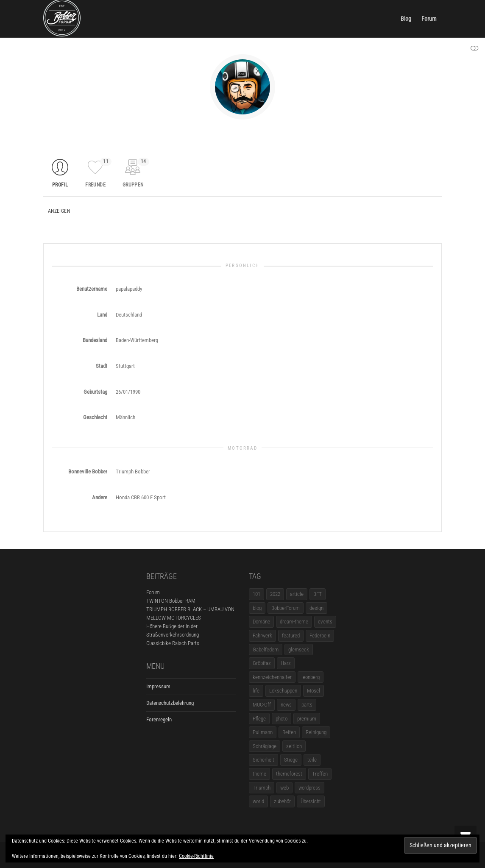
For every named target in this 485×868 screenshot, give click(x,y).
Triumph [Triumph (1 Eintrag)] (262, 788)
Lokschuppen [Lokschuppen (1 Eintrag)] (283, 691)
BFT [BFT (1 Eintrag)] (318, 594)
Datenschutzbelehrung (170, 703)
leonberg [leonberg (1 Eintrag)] (311, 677)
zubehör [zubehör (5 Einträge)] (282, 801)
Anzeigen (59, 211)
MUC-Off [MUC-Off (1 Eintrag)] (262, 705)
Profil (60, 185)
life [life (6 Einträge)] (256, 691)
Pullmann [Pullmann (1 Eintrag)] (263, 732)
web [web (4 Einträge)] (284, 788)
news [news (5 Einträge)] (286, 705)
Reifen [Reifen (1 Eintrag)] (289, 732)
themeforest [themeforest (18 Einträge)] (289, 774)
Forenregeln (159, 719)
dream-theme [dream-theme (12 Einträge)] (294, 622)
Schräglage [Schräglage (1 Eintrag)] (265, 746)
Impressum (158, 686)
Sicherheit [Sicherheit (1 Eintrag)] (263, 760)
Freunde (98, 173)
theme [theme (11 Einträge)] (259, 774)
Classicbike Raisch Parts (173, 643)
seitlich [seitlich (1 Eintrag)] (294, 746)
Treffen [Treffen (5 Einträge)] (320, 774)
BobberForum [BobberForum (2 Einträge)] (286, 608)
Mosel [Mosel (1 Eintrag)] (314, 691)
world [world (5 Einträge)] (258, 801)
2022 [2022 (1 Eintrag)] (275, 594)
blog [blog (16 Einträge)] (257, 608)
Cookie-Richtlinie (196, 856)
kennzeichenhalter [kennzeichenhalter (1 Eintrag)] (272, 677)
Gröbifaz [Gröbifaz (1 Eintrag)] (262, 663)
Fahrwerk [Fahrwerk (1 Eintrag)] (262, 636)
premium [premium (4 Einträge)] (307, 719)
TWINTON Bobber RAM (171, 601)
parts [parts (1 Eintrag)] (307, 705)
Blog (406, 19)
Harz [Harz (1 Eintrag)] (286, 663)
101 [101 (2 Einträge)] (256, 594)
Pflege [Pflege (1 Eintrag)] (259, 719)
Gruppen (136, 173)
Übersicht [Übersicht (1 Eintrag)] (311, 801)
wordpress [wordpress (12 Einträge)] (309, 788)
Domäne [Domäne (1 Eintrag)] (261, 622)
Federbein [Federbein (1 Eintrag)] (320, 636)
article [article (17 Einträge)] (297, 594)
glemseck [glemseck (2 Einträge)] (299, 650)
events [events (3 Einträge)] (325, 622)
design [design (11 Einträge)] (316, 608)
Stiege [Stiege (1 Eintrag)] (291, 760)
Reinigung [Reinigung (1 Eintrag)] (316, 732)
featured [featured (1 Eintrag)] (291, 636)
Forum (429, 19)
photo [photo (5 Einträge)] (282, 719)
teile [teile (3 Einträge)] (312, 760)
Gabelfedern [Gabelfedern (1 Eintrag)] (266, 650)
